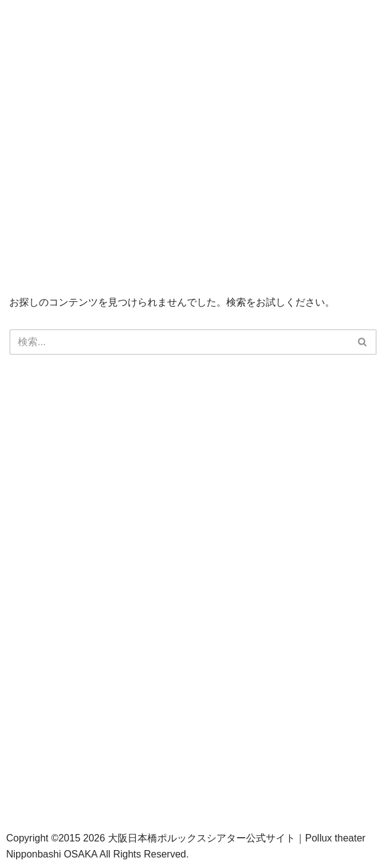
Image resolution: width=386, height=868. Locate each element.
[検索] (179, 342)
